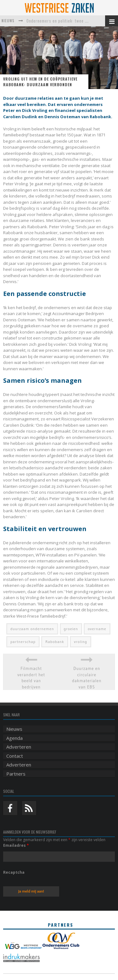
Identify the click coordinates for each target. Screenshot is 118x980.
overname (97, 629)
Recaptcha (14, 872)
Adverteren (19, 747)
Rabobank (55, 642)
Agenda (14, 738)
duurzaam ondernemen (32, 629)
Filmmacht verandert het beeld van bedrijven (31, 678)
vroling (81, 642)
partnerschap (23, 642)
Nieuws (14, 729)
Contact (15, 756)
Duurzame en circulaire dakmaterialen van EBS (87, 678)
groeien (71, 629)
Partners (16, 774)
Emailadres (16, 845)
